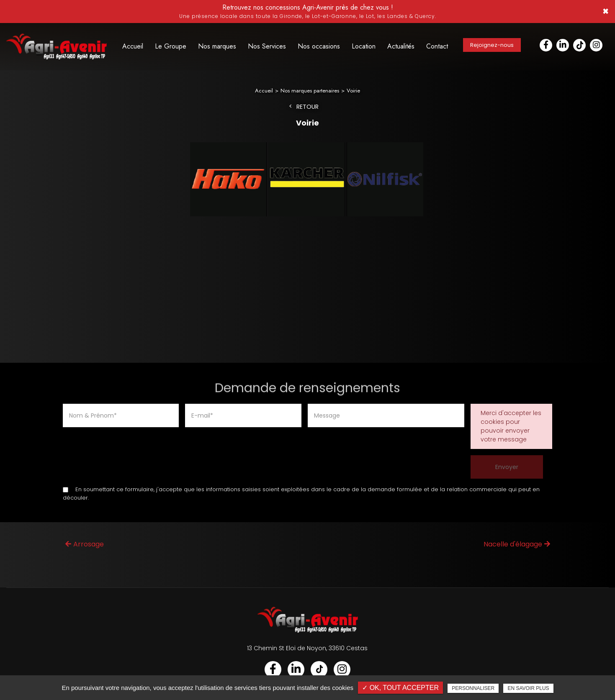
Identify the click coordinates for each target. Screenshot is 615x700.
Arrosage (85, 545)
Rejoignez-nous (492, 45)
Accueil (133, 46)
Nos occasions (319, 46)
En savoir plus (528, 688)
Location (364, 46)
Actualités (401, 46)
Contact (437, 46)
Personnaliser (473, 688)
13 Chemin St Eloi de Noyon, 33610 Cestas (307, 649)
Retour (307, 107)
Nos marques (217, 46)
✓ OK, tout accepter (400, 688)
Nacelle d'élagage (517, 545)
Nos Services (267, 46)
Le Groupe (171, 46)
